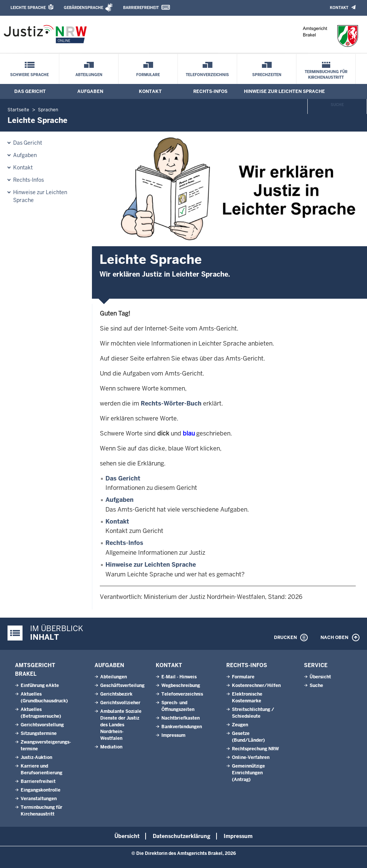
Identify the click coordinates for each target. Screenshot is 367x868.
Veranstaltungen (39, 799)
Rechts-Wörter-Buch (171, 403)
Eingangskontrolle (41, 790)
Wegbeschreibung (181, 685)
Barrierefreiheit (141, 8)
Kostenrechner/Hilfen (256, 685)
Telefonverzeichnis (207, 75)
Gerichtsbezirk (116, 694)
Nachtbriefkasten (180, 718)
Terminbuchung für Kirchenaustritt (326, 75)
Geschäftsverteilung (122, 685)
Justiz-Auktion (36, 757)
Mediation (111, 747)
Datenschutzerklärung (182, 836)
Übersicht (320, 677)
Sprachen (48, 110)
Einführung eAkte (40, 685)
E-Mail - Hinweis (179, 677)
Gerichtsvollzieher (120, 703)
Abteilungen (89, 75)
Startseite (18, 110)
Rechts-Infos (210, 91)
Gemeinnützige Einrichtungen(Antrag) (248, 773)
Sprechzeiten (267, 75)
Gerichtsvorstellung (42, 725)
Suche (337, 105)
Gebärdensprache (83, 8)
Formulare (148, 75)
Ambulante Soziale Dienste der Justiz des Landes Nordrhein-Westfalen (121, 725)
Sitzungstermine (39, 733)
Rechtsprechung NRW (255, 749)
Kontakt (339, 8)
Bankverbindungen (182, 727)
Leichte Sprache (28, 8)
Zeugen (240, 725)
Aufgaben (90, 91)
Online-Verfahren (251, 757)
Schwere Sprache (29, 75)
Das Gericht (30, 91)
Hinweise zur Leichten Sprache (284, 91)
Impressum (173, 735)
